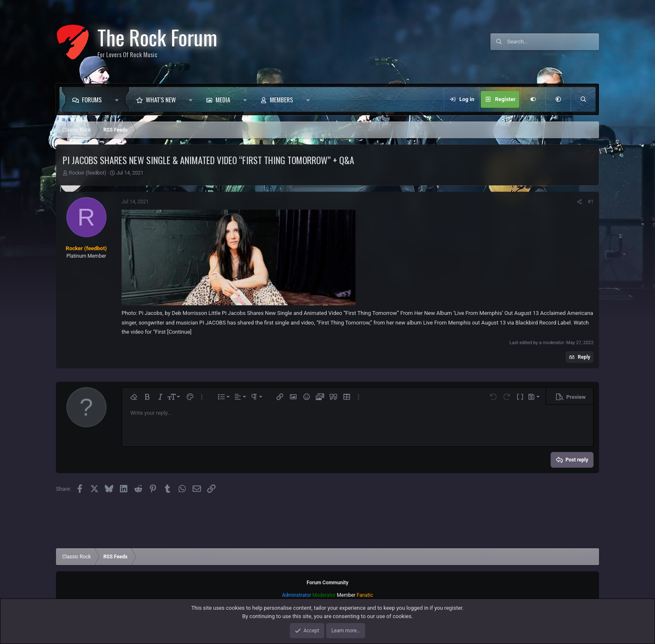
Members (282, 99)
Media (223, 99)
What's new (161, 99)
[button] (119, 99)
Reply (584, 357)
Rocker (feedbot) (88, 173)
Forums (92, 99)
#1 (591, 202)
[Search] (553, 42)
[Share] (579, 202)
